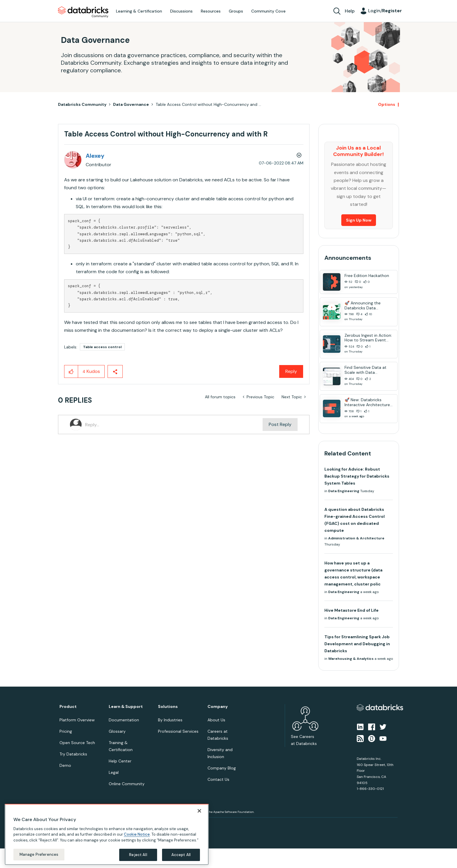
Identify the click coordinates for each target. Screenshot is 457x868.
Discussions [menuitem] (181, 11)
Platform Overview (77, 720)
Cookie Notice (137, 834)
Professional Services (178, 731)
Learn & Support (126, 707)
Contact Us (218, 779)
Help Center (120, 761)
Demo (65, 765)
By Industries (170, 720)
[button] (71, 371)
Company (218, 707)
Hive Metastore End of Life (351, 610)
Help (350, 11)
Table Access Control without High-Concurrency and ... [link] (208, 104)
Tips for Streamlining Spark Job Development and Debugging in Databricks (357, 644)
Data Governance (131, 104)
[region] (107, 834)
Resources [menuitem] (211, 11)
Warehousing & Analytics (351, 659)
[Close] (199, 811)
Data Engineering (344, 491)
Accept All (181, 855)
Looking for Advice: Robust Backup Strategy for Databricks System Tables (357, 476)
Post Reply (280, 424)
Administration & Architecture (356, 538)
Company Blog (222, 768)
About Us (216, 720)
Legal (114, 772)
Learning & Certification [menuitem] (139, 11)
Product (68, 707)
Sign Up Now (359, 220)
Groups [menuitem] (236, 11)
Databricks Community (83, 12)
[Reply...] (174, 425)
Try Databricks (73, 754)
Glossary (117, 731)
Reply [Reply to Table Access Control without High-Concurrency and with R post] (291, 371)
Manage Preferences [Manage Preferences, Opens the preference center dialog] (39, 854)
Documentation (124, 720)
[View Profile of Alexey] (95, 156)
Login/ (385, 11)
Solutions (168, 707)
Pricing (66, 731)
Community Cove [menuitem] (268, 11)
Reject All (138, 855)
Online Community (127, 784)
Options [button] (387, 104)
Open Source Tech (77, 743)
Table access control (102, 347)
